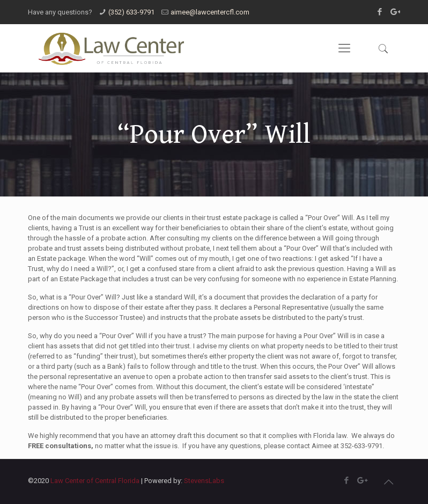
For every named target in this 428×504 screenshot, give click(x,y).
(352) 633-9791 (131, 12)
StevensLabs (204, 481)
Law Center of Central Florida (95, 481)
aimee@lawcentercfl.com (210, 12)
